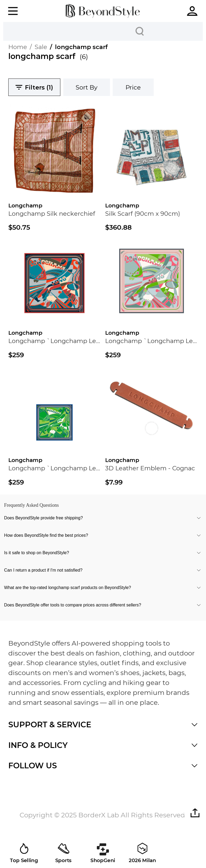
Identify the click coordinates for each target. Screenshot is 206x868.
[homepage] (103, 11)
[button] (195, 813)
